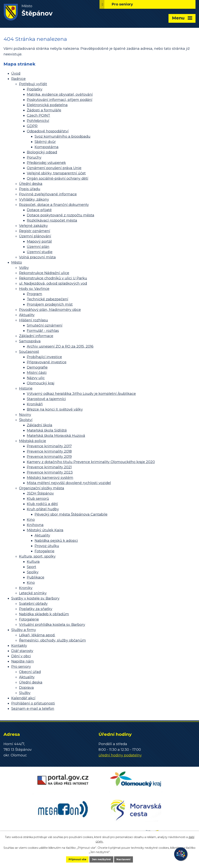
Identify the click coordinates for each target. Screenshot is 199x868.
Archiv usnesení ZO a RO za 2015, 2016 (60, 346)
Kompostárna (47, 147)
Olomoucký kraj (41, 383)
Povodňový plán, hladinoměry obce (50, 310)
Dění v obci (21, 656)
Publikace (36, 577)
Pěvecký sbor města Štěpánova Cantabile (71, 514)
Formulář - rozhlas (43, 331)
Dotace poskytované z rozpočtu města (61, 215)
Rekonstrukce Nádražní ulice (44, 273)
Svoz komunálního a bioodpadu (62, 136)
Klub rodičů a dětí (42, 504)
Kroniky (26, 588)
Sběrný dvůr (45, 142)
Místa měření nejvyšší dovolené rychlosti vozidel (69, 483)
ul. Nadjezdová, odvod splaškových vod (53, 283)
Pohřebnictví (38, 121)
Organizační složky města (42, 488)
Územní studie (40, 252)
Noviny (25, 415)
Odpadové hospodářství (48, 131)
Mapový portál (39, 241)
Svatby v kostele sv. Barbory (35, 598)
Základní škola (40, 425)
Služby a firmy (24, 630)
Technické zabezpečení (48, 299)
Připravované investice (47, 362)
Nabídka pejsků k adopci (56, 541)
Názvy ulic (36, 378)
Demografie (37, 367)
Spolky (33, 572)
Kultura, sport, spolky (37, 556)
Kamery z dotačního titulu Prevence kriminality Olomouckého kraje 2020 (91, 462)
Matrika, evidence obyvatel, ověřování (60, 94)
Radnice (18, 79)
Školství (26, 420)
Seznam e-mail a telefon (33, 709)
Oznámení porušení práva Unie (54, 168)
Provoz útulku (47, 546)
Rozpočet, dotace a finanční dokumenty (54, 205)
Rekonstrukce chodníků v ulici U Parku (53, 278)
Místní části (37, 373)
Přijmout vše (73, 859)
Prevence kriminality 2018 (49, 451)
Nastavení (128, 859)
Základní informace (36, 336)
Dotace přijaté (39, 210)
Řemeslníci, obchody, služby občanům (52, 640)
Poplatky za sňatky (36, 609)
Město (17, 262)
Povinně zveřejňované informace (48, 194)
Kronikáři (35, 404)
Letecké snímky (33, 593)
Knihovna (35, 525)
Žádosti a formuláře (44, 110)
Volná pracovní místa (37, 257)
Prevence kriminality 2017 (49, 446)
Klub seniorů (38, 499)
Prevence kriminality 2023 (50, 472)
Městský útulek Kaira (45, 530)
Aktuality (27, 315)
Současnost (29, 352)
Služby (25, 693)
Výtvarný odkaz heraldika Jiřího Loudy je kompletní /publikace (81, 394)
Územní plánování (35, 236)
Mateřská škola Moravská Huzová (56, 436)
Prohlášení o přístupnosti (33, 703)
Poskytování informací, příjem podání (60, 100)
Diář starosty (22, 651)
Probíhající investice (44, 357)
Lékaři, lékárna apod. (37, 635)
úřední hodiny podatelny (120, 755)
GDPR (32, 126)
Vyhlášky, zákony (34, 199)
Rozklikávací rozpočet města (52, 220)
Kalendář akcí (23, 698)
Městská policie (33, 441)
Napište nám (23, 661)
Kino (31, 520)
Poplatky (35, 89)
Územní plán (38, 247)
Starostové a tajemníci (46, 399)
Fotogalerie (45, 551)
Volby (24, 268)
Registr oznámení (35, 231)
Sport (31, 567)
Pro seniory (21, 667)
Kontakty (19, 646)
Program (34, 294)
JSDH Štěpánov (40, 493)
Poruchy (34, 157)
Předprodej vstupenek (46, 163)
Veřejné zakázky (33, 226)
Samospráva (30, 341)
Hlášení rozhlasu (34, 320)
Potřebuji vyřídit (33, 84)
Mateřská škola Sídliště (47, 430)
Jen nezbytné (101, 859)
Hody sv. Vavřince (34, 289)
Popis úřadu (30, 189)
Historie (26, 388)
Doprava (26, 688)
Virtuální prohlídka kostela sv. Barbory (52, 625)
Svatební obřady (33, 604)
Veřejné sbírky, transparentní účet (56, 173)
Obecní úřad (30, 672)
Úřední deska (31, 184)
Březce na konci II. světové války (55, 409)
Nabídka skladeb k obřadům (44, 614)
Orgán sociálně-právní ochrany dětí (58, 178)
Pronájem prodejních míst (50, 304)
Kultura (33, 562)
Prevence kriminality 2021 (49, 467)
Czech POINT (38, 115)
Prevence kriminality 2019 (49, 457)
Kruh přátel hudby (43, 509)
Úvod (16, 73)
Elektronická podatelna (47, 105)
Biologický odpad (42, 152)
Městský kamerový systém (50, 478)
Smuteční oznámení (45, 325)
